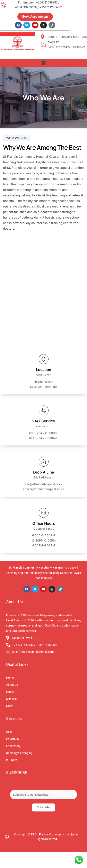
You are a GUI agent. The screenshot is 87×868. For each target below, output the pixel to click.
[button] (43, 63)
